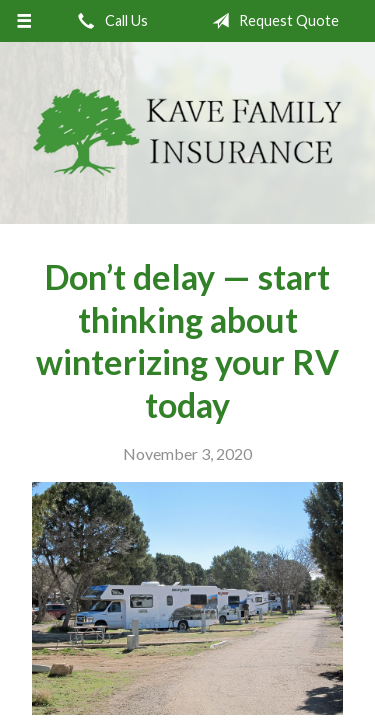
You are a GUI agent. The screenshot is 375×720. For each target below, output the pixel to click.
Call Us (109, 21)
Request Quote (271, 21)
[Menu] (24, 21)
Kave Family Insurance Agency (187, 133)
